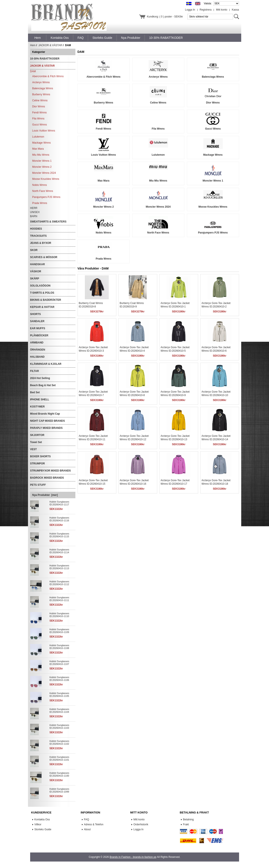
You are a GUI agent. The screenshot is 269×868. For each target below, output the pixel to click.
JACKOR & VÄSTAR (50, 45)
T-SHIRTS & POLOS (42, 293)
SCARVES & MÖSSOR (44, 257)
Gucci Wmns (40, 125)
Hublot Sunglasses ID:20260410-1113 (59, 567)
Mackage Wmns (42, 143)
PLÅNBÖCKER (39, 335)
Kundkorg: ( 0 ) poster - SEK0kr (165, 17)
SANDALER (37, 321)
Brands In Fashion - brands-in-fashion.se (133, 857)
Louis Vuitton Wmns (44, 131)
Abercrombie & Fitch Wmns (48, 76)
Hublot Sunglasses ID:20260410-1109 (59, 631)
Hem (38, 38)
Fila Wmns (38, 119)
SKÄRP (35, 279)
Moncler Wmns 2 (42, 167)
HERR (34, 208)
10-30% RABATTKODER (45, 59)
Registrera (206, 10)
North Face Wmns (43, 191)
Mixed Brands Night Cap (45, 414)
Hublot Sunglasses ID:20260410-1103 (59, 726)
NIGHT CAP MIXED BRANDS (48, 421)
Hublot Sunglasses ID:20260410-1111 (59, 599)
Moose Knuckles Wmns (46, 179)
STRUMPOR (38, 464)
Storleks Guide (43, 829)
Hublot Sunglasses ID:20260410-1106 (59, 679)
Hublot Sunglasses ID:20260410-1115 (59, 535)
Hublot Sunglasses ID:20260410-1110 (59, 615)
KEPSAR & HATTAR (42, 307)
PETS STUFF (38, 485)
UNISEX (35, 212)
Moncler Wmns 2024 (44, 173)
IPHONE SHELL (40, 400)
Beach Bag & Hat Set (43, 385)
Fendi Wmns (40, 113)
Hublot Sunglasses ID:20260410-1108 (59, 647)
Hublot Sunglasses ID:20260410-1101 (59, 758)
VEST (33, 449)
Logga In (190, 10)
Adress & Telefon (94, 824)
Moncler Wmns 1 (42, 161)
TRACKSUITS (38, 236)
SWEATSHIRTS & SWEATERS (48, 222)
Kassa (235, 10)
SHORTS (36, 314)
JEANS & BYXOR (41, 243)
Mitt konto (222, 10)
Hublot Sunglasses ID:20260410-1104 (59, 711)
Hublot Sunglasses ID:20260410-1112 (59, 583)
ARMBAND (37, 343)
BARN (34, 216)
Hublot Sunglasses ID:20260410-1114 (59, 551)
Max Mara (38, 149)
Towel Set (36, 442)
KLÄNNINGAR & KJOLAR (46, 364)
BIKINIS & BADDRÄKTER (46, 300)
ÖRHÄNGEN (38, 350)
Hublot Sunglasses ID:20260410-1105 (59, 695)
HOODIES (36, 229)
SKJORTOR (37, 435)
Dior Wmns (39, 107)
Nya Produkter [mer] (45, 495)
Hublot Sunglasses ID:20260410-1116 (59, 519)
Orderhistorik (141, 824)
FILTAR (35, 371)
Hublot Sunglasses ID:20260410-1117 (59, 503)
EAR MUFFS (38, 328)
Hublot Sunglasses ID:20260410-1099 (59, 790)
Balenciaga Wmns (43, 88)
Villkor (38, 824)
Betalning (188, 819)
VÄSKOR (36, 271)
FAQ (87, 819)
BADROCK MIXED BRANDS (47, 478)
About (87, 829)
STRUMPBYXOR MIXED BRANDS (51, 471)
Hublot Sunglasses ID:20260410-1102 (59, 742)
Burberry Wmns (41, 94)
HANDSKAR (38, 264)
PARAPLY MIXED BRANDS (46, 428)
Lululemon (38, 137)
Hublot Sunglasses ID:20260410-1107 (59, 663)
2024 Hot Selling (40, 378)
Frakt (186, 824)
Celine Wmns (40, 100)
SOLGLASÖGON (40, 286)
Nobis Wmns (40, 185)
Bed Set (35, 392)
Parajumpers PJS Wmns (46, 197)
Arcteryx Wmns (41, 82)
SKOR (34, 250)
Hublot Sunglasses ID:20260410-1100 (59, 774)
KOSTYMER (37, 407)
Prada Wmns (40, 203)
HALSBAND (37, 357)
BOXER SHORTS (40, 456)
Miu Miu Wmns (41, 155)
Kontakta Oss (42, 819)
